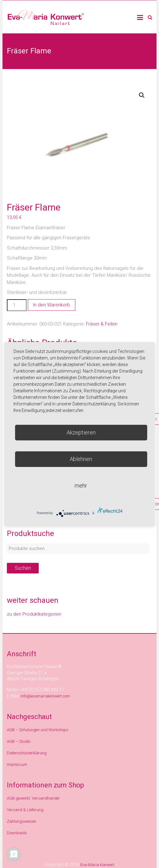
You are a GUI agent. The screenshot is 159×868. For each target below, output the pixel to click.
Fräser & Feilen (102, 324)
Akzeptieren (81, 432)
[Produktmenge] (17, 305)
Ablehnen (81, 459)
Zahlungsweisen (22, 821)
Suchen (23, 568)
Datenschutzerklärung (27, 753)
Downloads (17, 833)
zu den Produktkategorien (34, 614)
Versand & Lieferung (25, 810)
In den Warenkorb (52, 305)
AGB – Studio (19, 741)
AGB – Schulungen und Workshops (38, 730)
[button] (142, 95)
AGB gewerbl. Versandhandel (33, 798)
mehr (81, 486)
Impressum (17, 764)
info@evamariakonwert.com (45, 696)
